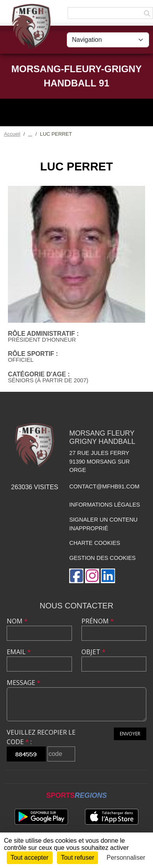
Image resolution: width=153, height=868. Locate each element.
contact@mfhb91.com (104, 486)
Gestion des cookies (102, 558)
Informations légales (105, 505)
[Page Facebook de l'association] (76, 576)
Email (19, 652)
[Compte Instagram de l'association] (92, 576)
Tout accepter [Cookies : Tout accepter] (30, 858)
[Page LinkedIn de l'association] (108, 576)
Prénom (98, 621)
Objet (93, 652)
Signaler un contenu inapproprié (103, 524)
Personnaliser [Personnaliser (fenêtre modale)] (126, 858)
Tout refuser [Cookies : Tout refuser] (77, 858)
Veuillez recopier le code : (41, 737)
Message (24, 683)
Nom (17, 621)
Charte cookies (94, 543)
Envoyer (130, 734)
